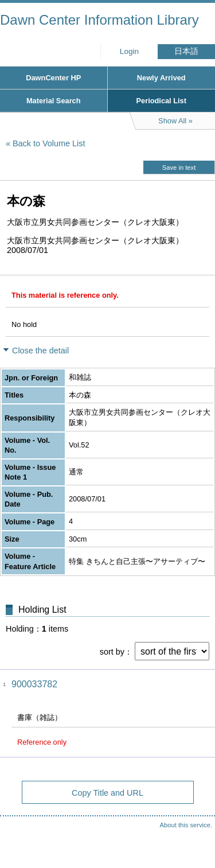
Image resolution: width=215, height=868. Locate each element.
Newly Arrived (161, 78)
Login (129, 51)
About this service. (186, 825)
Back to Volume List (49, 143)
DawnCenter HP (53, 78)
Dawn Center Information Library (99, 20)
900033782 (34, 684)
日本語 (186, 51)
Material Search (54, 101)
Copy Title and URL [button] (107, 793)
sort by (112, 652)
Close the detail (40, 351)
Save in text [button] (179, 168)
